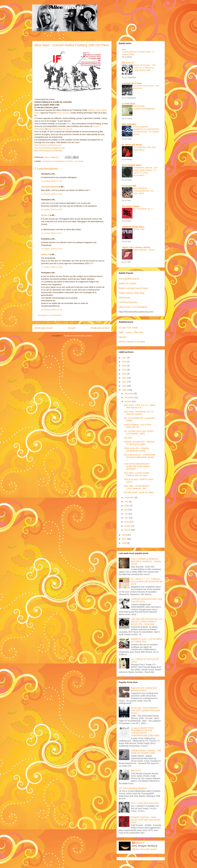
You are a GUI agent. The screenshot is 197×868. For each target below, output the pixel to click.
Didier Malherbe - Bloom (144, 250)
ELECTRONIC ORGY (132, 165)
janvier (128, 530)
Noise (81, 161)
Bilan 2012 (136, 771)
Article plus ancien (100, 328)
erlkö (69, 124)
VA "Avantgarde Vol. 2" (143, 209)
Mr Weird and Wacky (132, 145)
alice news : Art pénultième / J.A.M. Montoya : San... (137, 487)
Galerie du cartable (127, 283)
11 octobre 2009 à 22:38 (52, 267)
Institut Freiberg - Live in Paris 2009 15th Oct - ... (138, 426)
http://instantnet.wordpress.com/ (48, 145)
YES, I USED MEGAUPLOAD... (146, 803)
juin (126, 510)
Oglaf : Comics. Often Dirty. (131, 332)
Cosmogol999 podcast (129, 279)
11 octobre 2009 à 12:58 (52, 194)
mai (126, 514)
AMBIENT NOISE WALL (133, 227)
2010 (125, 386)
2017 (125, 358)
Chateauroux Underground (54, 161)
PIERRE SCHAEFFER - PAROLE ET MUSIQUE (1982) (139, 443)
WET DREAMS (129, 124)
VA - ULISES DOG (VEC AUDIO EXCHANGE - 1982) (139, 433)
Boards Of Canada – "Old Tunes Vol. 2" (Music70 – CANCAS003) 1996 (144, 68)
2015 (125, 366)
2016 (125, 362)
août (127, 502)
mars (127, 522)
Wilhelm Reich (94, 110)
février (128, 526)
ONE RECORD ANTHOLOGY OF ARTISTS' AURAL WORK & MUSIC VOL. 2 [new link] (146, 622)
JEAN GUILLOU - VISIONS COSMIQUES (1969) (137, 450)
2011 (125, 382)
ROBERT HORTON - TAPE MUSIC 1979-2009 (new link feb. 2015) (146, 820)
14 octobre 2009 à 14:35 (52, 310)
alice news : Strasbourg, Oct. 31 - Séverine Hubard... (139, 413)
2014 (125, 370)
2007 (125, 539)
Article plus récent (44, 328)
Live (76, 161)
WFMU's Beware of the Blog (132, 342)
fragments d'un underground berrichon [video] (144, 689)
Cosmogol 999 (129, 186)
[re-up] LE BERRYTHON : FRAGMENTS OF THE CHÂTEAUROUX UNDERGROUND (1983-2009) (145, 732)
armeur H (45, 215)
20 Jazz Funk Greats (128, 328)
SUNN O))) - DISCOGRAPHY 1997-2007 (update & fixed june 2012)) (145, 710)
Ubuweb (123, 337)
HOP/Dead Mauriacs (128, 302)
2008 (125, 535)
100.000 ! (128, 438)
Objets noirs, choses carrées (136, 247)
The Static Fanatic (131, 206)
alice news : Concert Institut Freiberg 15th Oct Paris (137, 474)
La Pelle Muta (128, 104)
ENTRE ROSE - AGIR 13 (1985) (139, 492)
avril (127, 518)
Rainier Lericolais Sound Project (133, 288)
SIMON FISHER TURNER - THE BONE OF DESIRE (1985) (146, 752)
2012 (125, 378)
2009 (125, 390)
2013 (125, 374)
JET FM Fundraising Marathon (133, 788)
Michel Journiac (63, 113)
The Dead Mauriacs (50, 187)
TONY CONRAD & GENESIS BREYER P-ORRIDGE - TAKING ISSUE (146, 561)
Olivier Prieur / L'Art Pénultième (133, 307)
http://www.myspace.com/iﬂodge (48, 151)
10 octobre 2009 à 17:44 (52, 181)
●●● (124, 49)
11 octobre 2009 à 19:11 (52, 233)
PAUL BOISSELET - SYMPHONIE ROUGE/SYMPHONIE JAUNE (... (140, 457)
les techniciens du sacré (60, 129)
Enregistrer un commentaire (50, 315)
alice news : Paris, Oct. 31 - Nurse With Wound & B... (140, 406)
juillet (127, 506)
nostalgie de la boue (132, 83)
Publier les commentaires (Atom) (78, 336)
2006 (125, 543)
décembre (129, 393)
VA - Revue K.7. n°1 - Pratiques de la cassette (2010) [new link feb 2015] (147, 581)
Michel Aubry (125, 298)
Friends (70, 161)
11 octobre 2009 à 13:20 (52, 209)
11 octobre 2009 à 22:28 (52, 249)
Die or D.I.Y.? (128, 63)
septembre (130, 497)
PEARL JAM (139, 229)
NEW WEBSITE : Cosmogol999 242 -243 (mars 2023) (143, 191)
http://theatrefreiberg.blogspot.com (49, 148)
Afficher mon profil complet (144, 849)
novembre (129, 397)
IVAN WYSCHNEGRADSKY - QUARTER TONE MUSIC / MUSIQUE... (138, 466)
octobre (128, 401)
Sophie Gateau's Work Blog (131, 293)
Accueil (72, 328)
